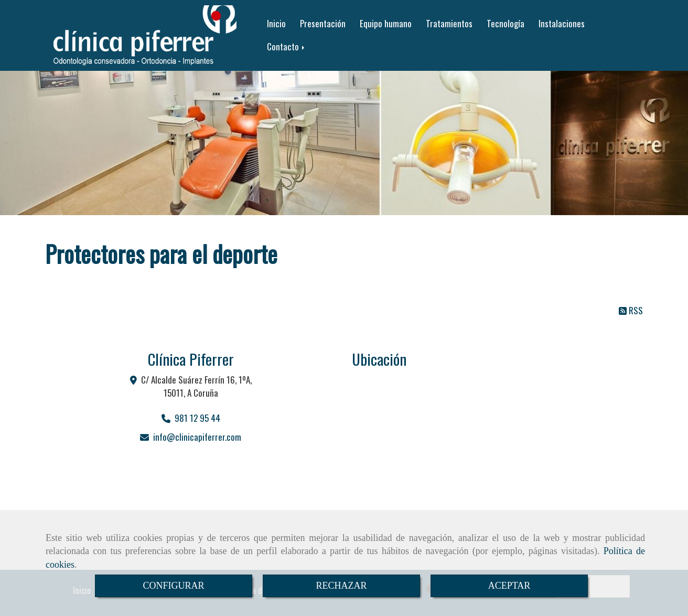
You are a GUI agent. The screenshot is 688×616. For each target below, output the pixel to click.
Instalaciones (562, 23)
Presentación (323, 23)
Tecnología (506, 23)
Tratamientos (449, 23)
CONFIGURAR (173, 586)
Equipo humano (386, 23)
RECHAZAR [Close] (341, 586)
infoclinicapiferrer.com (197, 437)
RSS (631, 310)
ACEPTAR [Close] (509, 586)
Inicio (276, 23)
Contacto (287, 46)
